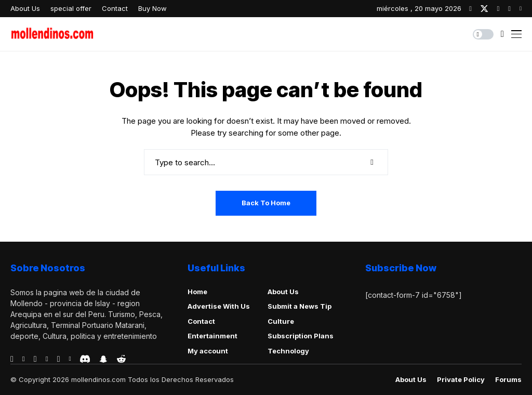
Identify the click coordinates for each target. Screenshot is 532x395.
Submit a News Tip (300, 306)
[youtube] (521, 9)
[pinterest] (509, 9)
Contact (201, 321)
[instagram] (498, 9)
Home (197, 292)
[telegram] (35, 359)
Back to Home (266, 203)
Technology (288, 351)
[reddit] (121, 359)
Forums (508, 380)
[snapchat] (103, 359)
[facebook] (470, 9)
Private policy (461, 380)
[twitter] (484, 9)
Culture (281, 321)
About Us (283, 292)
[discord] (85, 359)
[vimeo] (47, 359)
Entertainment (212, 336)
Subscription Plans (301, 336)
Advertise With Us (219, 306)
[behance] (24, 359)
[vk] (70, 359)
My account (208, 351)
